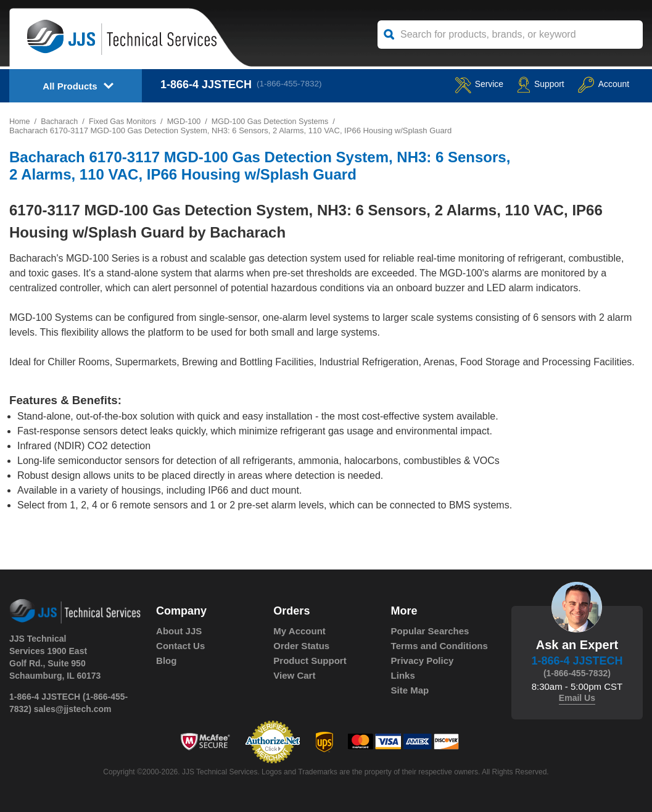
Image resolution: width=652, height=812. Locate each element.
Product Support (310, 661)
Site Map (410, 690)
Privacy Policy (423, 661)
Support (528, 84)
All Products (70, 86)
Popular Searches (430, 631)
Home (20, 121)
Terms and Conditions (439, 646)
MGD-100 (188, 121)
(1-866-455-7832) (293, 85)
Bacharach (60, 121)
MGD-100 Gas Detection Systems (277, 121)
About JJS (179, 631)
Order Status (301, 646)
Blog (166, 661)
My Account (299, 631)
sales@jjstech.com (73, 709)
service (460, 84)
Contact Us (180, 646)
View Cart (294, 675)
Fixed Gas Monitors (126, 121)
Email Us (577, 698)
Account (599, 84)
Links (403, 675)
